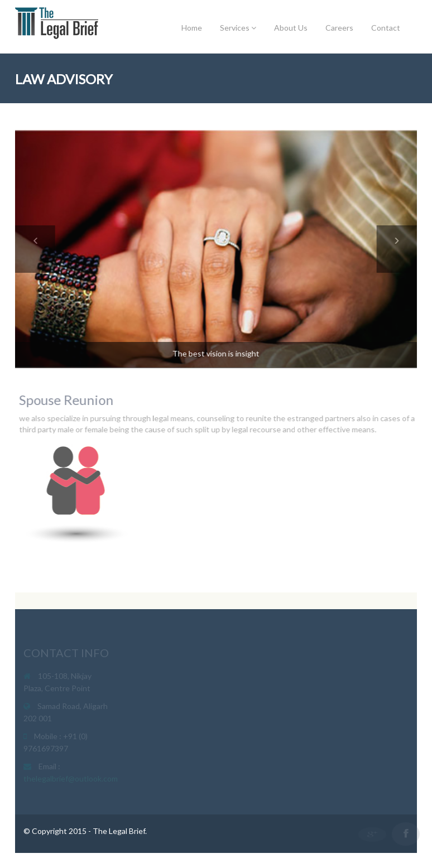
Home (192, 28)
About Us (291, 28)
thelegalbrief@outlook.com (71, 780)
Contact (386, 28)
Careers (339, 28)
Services (238, 28)
